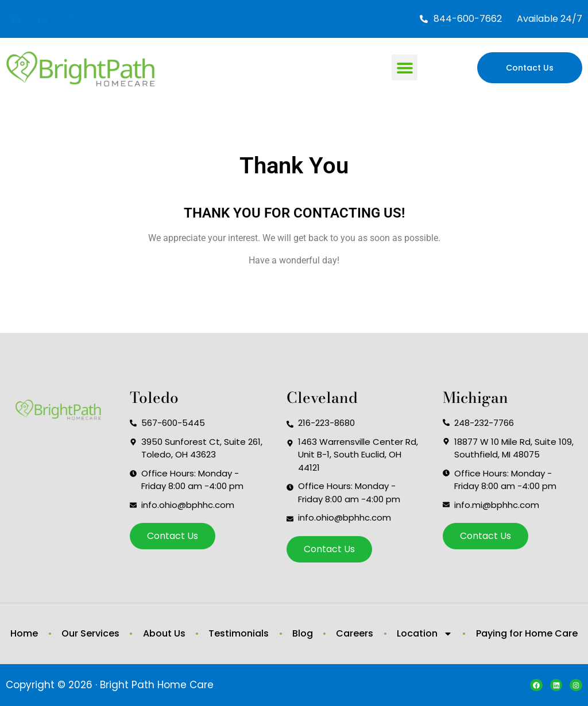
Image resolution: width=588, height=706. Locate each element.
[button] (405, 67)
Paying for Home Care (527, 633)
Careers (355, 633)
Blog (303, 633)
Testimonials (239, 633)
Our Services (90, 633)
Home (24, 633)
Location (425, 634)
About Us (164, 633)
